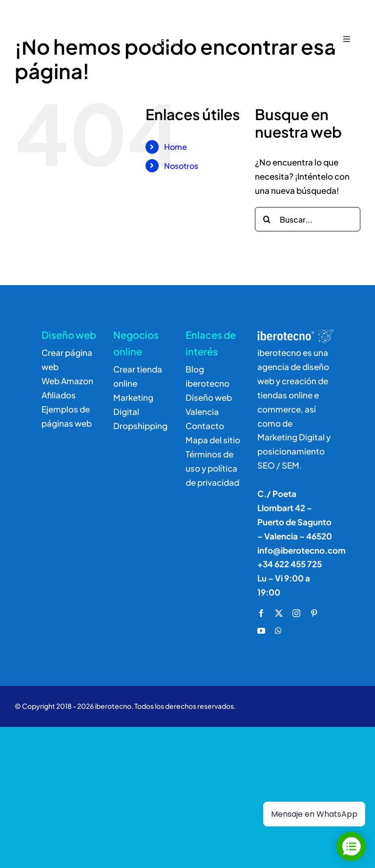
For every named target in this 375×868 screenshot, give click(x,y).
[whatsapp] (278, 631)
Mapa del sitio (213, 440)
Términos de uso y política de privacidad (212, 468)
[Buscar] (267, 219)
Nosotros (181, 166)
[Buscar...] (308, 219)
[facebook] (261, 613)
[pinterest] (314, 613)
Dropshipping (140, 426)
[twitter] (279, 613)
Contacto (205, 426)
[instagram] (296, 613)
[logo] (101, 16)
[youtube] (261, 631)
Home (176, 147)
